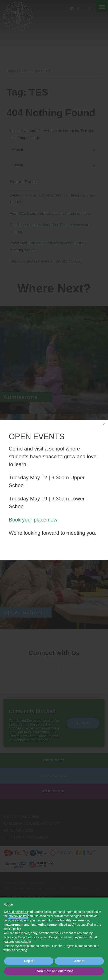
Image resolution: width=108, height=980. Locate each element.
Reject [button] (29, 961)
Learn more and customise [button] (54, 971)
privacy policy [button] (18, 916)
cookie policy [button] (12, 929)
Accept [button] (79, 961)
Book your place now (36, 516)
